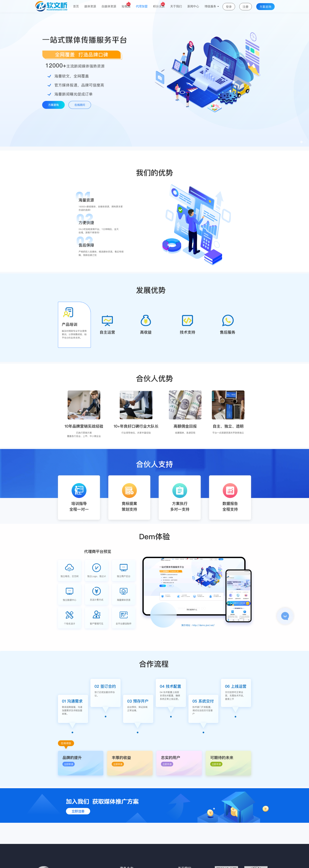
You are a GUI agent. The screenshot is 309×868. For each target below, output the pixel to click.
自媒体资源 (109, 6)
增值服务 (212, 6)
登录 (229, 7)
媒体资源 (90, 6)
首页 (76, 6)
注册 (246, 7)
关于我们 (176, 6)
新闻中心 (193, 6)
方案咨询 (265, 7)
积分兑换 (159, 5)
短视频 (126, 5)
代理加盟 (142, 6)
